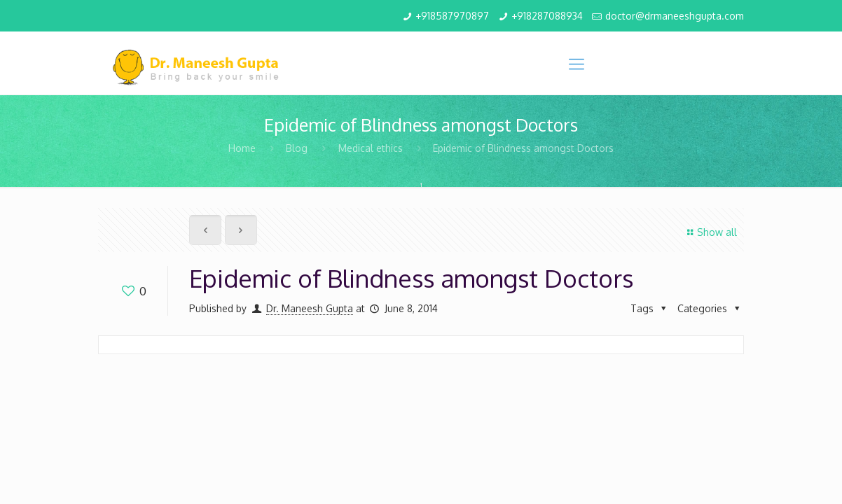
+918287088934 (547, 16)
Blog (297, 148)
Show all (710, 232)
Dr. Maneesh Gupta (310, 308)
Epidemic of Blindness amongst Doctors (523, 148)
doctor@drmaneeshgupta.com (675, 16)
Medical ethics (371, 148)
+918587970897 (452, 16)
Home (242, 148)
